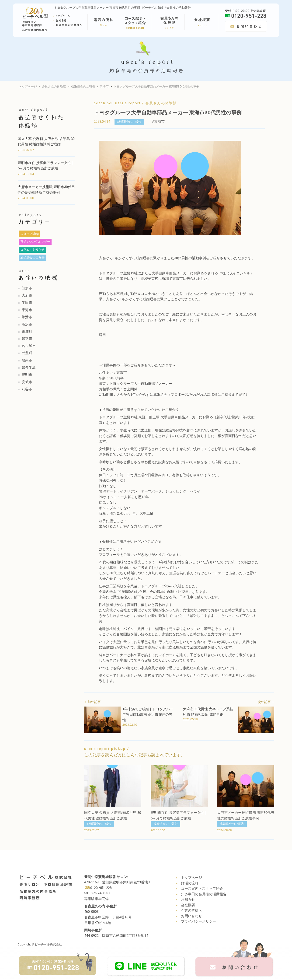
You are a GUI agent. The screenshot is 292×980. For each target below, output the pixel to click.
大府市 (27, 295)
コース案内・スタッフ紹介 (202, 889)
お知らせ (188, 899)
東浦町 (27, 332)
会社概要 (188, 905)
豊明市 (27, 375)
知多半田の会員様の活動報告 (204, 894)
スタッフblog (30, 234)
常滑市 (27, 317)
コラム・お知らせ (32, 250)
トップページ (28, 86)
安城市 (27, 382)
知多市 (27, 288)
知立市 (27, 339)
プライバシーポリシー (198, 921)
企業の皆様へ (191, 910)
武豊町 (27, 353)
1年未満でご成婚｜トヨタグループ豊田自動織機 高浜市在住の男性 (148, 715)
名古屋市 (29, 346)
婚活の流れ (190, 883)
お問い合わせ (191, 916)
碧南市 (27, 360)
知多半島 (29, 367)
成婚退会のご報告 (83, 86)
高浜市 (27, 324)
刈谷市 (27, 389)
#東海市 (158, 122)
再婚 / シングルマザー (35, 242)
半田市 (27, 303)
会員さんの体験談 (54, 86)
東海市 (104, 86)
